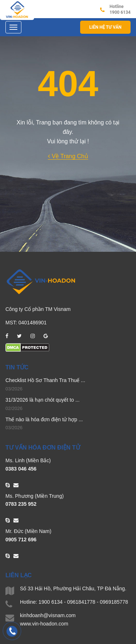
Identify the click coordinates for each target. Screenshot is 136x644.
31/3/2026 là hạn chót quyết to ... (42, 400)
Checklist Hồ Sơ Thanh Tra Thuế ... (45, 380)
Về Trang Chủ (68, 156)
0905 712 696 (21, 540)
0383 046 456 (21, 469)
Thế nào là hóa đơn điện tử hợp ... (44, 419)
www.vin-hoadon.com (44, 624)
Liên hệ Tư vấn (105, 27)
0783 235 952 (21, 504)
